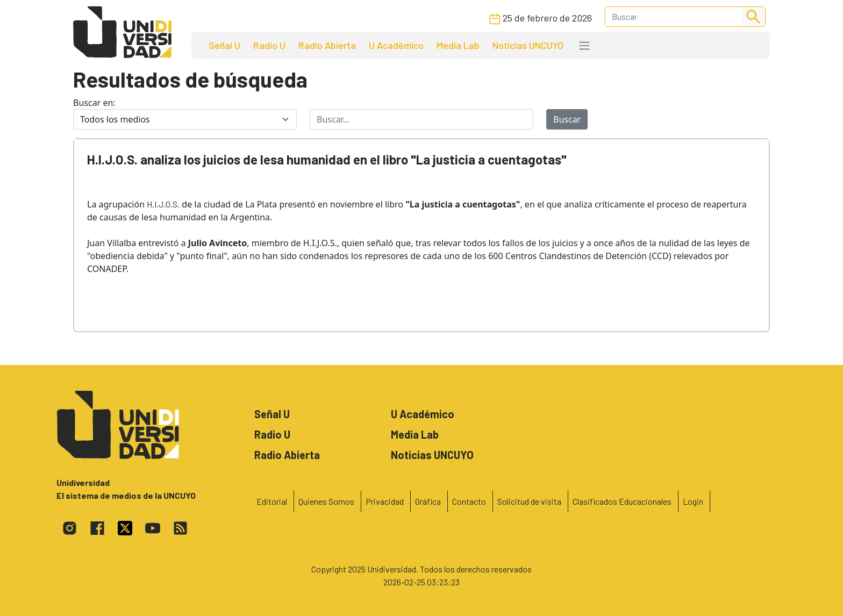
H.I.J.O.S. (163, 204)
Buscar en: (94, 103)
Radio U (269, 45)
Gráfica (428, 501)
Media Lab (458, 45)
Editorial (272, 501)
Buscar (567, 119)
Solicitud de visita (529, 501)
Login (693, 501)
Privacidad (385, 501)
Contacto (469, 501)
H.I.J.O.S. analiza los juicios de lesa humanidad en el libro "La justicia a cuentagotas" (327, 159)
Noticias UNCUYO (528, 45)
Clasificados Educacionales (622, 501)
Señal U (224, 45)
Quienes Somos (326, 501)
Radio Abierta (327, 45)
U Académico (396, 45)
